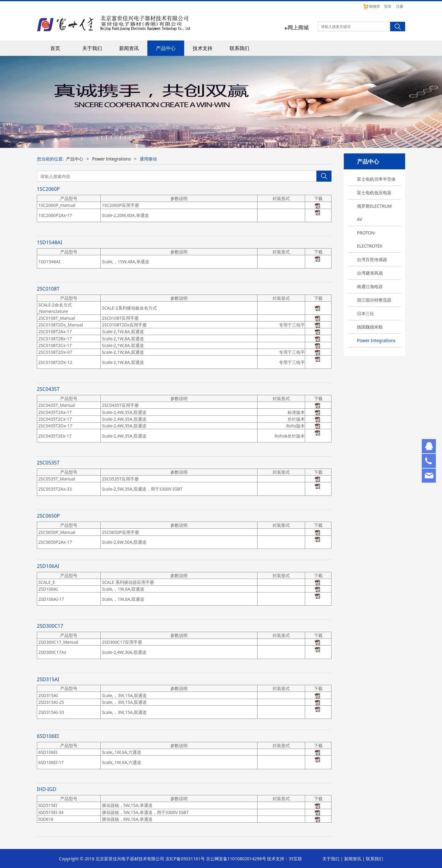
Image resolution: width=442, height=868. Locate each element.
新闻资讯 (129, 48)
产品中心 (166, 48)
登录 (388, 6)
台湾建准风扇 (370, 273)
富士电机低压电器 (374, 193)
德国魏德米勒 (370, 327)
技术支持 (203, 48)
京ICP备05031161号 (185, 859)
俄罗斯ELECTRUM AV (374, 213)
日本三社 (366, 313)
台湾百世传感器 (372, 259)
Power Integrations (376, 340)
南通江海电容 (370, 286)
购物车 (372, 6)
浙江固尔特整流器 (374, 300)
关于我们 (92, 48)
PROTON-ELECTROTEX (370, 239)
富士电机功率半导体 (376, 179)
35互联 (295, 859)
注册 (400, 6)
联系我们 (239, 48)
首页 (55, 48)
